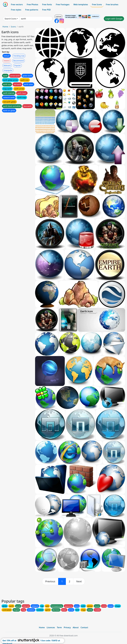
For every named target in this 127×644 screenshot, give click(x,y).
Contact (84, 627)
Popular (18, 65)
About (76, 627)
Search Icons (10, 19)
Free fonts (47, 4)
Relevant (7, 65)
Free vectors (17, 4)
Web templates (81, 4)
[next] (79, 581)
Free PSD (46, 10)
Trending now (19, 56)
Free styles (16, 10)
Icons (13, 27)
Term (59, 627)
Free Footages (63, 4)
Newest (7, 61)
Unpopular (8, 70)
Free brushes (112, 4)
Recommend (19, 61)
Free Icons (97, 4)
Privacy (67, 627)
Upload (58, 16)
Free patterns (32, 10)
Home (5, 27)
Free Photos (32, 4)
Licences (51, 627)
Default (7, 56)
